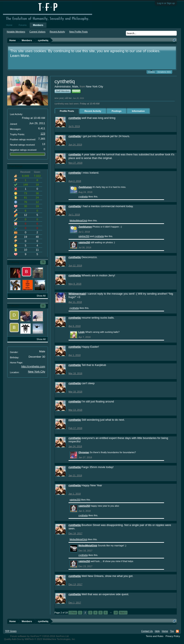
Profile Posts (67, 111)
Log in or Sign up (166, 3)
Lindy (82, 332)
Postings (117, 111)
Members (38, 25)
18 (116, 613)
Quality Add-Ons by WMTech (40, 639)
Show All (41, 296)
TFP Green (11, 631)
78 (43, 262)
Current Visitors (37, 32)
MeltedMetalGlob (78, 221)
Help (157, 631)
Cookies (151, 72)
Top (172, 631)
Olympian (84, 452)
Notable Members (16, 32)
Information (138, 111)
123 (43, 134)
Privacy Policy (173, 636)
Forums (23, 25)
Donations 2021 (164, 72)
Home (9, 25)
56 (43, 306)
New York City (37, 372)
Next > (123, 613)
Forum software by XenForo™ (40, 636)
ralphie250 (84, 236)
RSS (177, 631)
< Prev (73, 613)
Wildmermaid (77, 294)
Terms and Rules (155, 636)
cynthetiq (75, 118)
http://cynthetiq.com (33, 366)
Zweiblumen (85, 187)
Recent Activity (93, 111)
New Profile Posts (78, 32)
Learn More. (20, 56)
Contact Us (147, 631)
